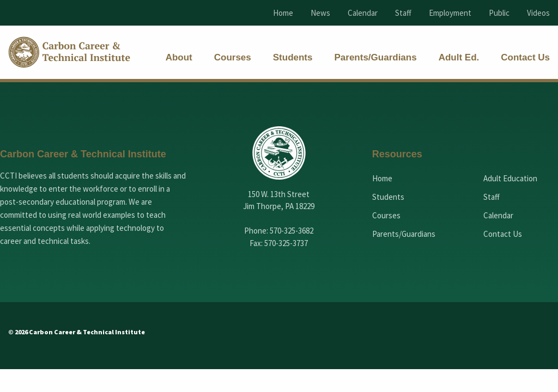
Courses (386, 215)
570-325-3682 (292, 231)
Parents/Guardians (404, 234)
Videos (538, 13)
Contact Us (503, 234)
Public (499, 13)
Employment (450, 13)
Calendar (363, 13)
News (320, 13)
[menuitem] (179, 57)
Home (283, 13)
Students (388, 197)
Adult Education (510, 178)
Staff (403, 13)
